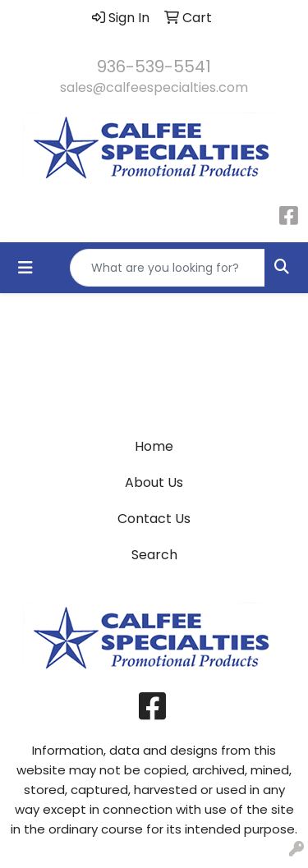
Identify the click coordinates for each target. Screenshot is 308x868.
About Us (154, 482)
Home (154, 446)
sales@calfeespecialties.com (154, 87)
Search (154, 555)
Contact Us (154, 519)
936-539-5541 (154, 67)
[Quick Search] (168, 268)
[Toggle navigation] (25, 268)
